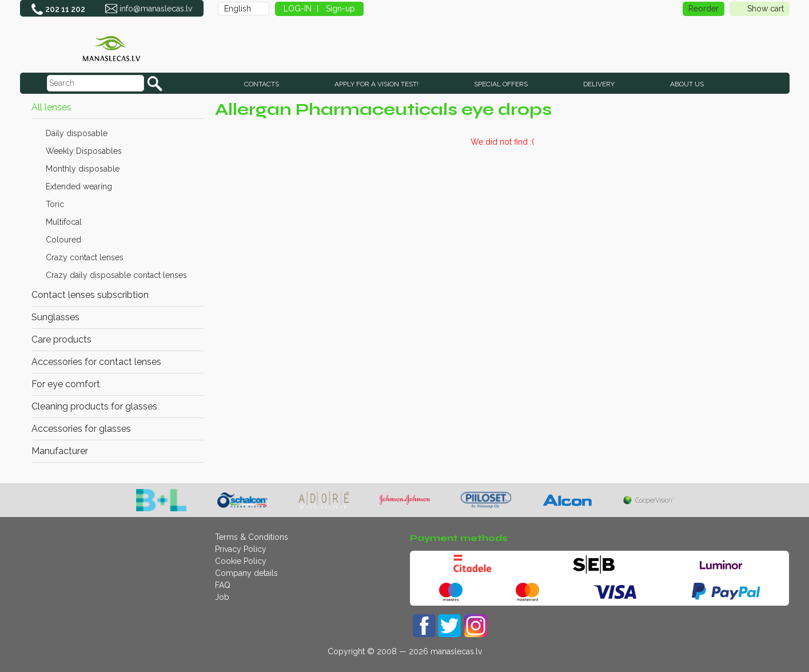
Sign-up (340, 9)
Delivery (599, 84)
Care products (61, 339)
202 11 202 (65, 9)
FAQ (223, 585)
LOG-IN (298, 9)
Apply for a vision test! (376, 84)
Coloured (63, 240)
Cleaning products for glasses (94, 406)
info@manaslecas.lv (156, 9)
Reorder (704, 9)
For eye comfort (66, 384)
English (238, 9)
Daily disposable (77, 133)
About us (687, 84)
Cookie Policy (241, 561)
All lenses (51, 107)
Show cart (760, 9)
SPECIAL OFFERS (501, 84)
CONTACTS (262, 84)
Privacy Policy (241, 549)
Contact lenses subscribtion (90, 295)
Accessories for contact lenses (96, 362)
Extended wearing (79, 186)
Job (222, 597)
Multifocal (64, 222)
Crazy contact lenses (85, 257)
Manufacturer (60, 451)
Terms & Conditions (252, 537)
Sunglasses (55, 317)
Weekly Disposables (84, 151)
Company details (246, 573)
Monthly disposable (83, 169)
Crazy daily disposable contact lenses (116, 275)
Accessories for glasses (81, 429)
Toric (55, 204)
